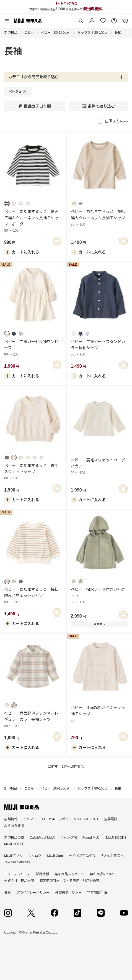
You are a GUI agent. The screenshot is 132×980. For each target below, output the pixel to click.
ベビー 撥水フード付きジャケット (99, 596)
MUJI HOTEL (14, 844)
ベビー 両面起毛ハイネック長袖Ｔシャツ (99, 714)
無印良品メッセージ (69, 874)
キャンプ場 (69, 838)
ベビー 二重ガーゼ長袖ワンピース (33, 348)
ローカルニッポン (55, 819)
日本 (7, 893)
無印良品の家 (14, 838)
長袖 (118, 33)
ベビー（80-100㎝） (56, 33)
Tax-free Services (17, 862)
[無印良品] (21, 807)
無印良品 (11, 33)
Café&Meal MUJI (42, 838)
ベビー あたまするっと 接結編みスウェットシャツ (33, 596)
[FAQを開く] (114, 19)
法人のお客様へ (112, 856)
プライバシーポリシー (33, 893)
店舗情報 (11, 819)
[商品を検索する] (81, 19)
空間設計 (111, 819)
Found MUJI (91, 838)
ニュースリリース (17, 874)
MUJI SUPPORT (86, 819)
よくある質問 (14, 826)
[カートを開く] (125, 19)
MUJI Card (55, 856)
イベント (30, 819)
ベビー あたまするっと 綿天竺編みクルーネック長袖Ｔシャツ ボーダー (33, 221)
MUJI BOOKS (116, 838)
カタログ (35, 856)
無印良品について (103, 874)
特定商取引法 (97, 893)
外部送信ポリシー (68, 893)
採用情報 (42, 874)
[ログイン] (92, 19)
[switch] (57, 241)
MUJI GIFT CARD (82, 856)
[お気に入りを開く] (103, 19)
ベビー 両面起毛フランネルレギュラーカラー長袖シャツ (33, 720)
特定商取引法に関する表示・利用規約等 (69, 881)
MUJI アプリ (13, 856)
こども (29, 33)
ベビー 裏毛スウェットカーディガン (99, 467)
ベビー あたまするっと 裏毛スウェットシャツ (33, 472)
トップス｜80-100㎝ (93, 33)
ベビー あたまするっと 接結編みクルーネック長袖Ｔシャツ (99, 218)
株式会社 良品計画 (19, 881)
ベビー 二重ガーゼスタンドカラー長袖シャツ (99, 348)
